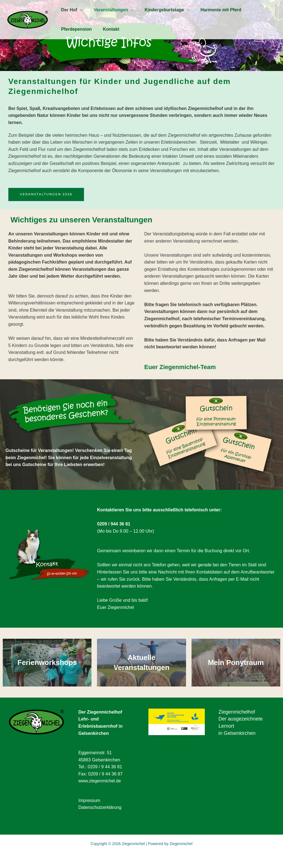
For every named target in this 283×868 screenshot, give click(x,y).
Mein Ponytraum (236, 663)
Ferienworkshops (47, 663)
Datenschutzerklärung (100, 808)
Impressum (89, 800)
